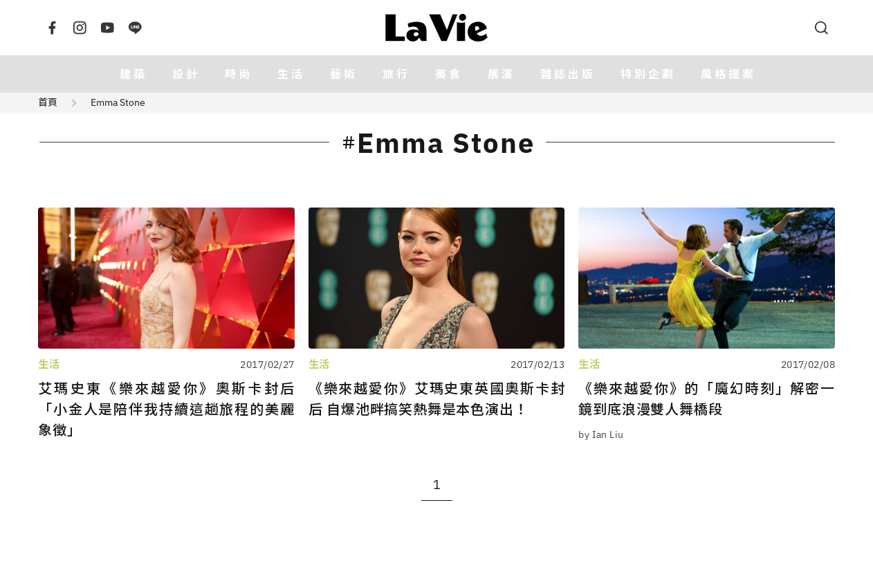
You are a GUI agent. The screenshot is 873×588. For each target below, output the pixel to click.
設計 (186, 74)
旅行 (396, 74)
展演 (502, 74)
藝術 (344, 74)
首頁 (48, 102)
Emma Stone (118, 102)
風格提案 (728, 74)
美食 (449, 74)
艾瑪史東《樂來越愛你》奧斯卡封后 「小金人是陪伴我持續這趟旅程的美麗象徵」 (166, 409)
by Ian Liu (601, 434)
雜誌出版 (568, 74)
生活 (291, 74)
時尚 (239, 74)
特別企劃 (648, 74)
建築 (134, 74)
